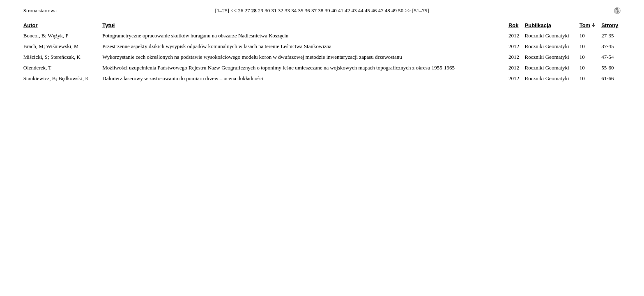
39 (327, 10)
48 (388, 10)
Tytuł (108, 25)
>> (408, 10)
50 (401, 10)
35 (300, 10)
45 (367, 10)
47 (381, 10)
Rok (514, 25)
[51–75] (420, 10)
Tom (585, 25)
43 (354, 10)
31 (274, 10)
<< (233, 10)
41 (341, 10)
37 (314, 10)
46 (374, 10)
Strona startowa (40, 10)
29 (261, 10)
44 (361, 10)
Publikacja (538, 25)
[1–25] (223, 10)
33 (287, 10)
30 (267, 10)
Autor (31, 25)
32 (281, 10)
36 (307, 10)
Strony (610, 25)
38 (321, 10)
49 (394, 10)
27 (247, 10)
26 (240, 10)
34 (294, 10)
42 (347, 10)
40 (334, 10)
